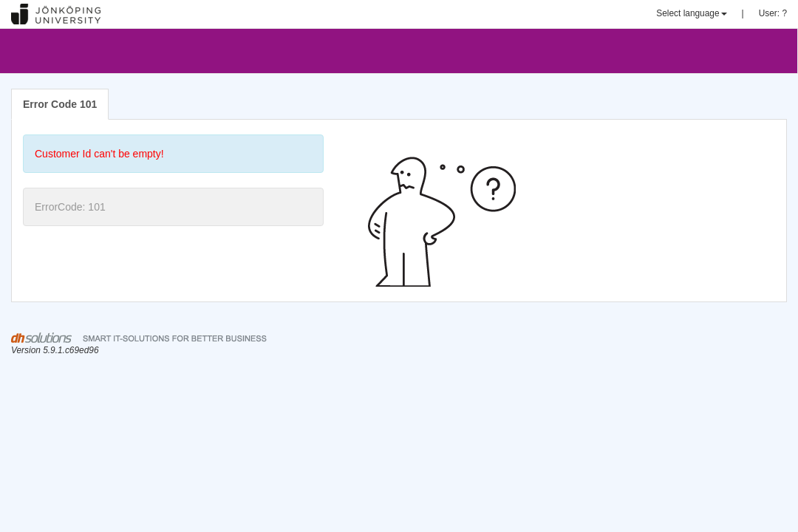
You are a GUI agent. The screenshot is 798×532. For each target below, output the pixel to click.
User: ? (773, 13)
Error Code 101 (60, 104)
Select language (691, 13)
